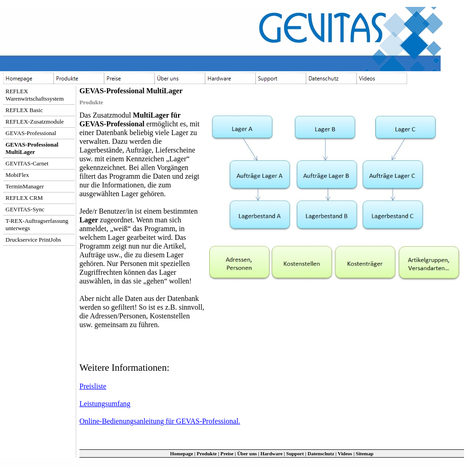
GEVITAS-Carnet (27, 163)
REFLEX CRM (24, 198)
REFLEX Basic (24, 110)
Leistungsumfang (105, 404)
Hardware (272, 453)
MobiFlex (17, 175)
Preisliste (93, 386)
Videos (345, 453)
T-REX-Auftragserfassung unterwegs (37, 224)
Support (295, 453)
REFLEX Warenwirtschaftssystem (35, 95)
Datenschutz (321, 453)
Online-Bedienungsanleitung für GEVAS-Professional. (160, 421)
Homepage (181, 453)
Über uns (247, 453)
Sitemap (365, 453)
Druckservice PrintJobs (33, 240)
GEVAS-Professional (31, 133)
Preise (227, 453)
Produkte (207, 453)
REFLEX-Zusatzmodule (35, 122)
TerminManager (25, 186)
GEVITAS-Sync (25, 209)
